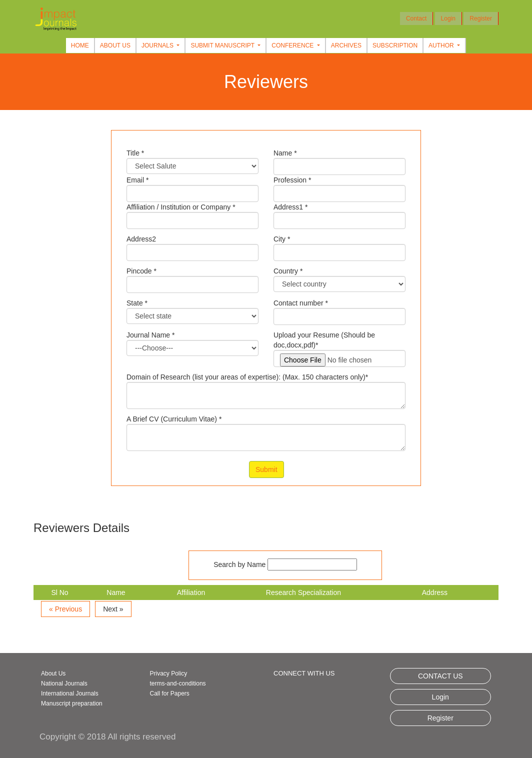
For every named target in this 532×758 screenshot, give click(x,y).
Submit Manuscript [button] (223, 45)
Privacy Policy (169, 673)
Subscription (395, 45)
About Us (115, 45)
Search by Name (239, 564)
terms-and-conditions (178, 683)
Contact (416, 18)
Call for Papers (170, 693)
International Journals (70, 693)
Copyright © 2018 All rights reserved (107, 737)
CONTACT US (440, 676)
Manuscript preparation (72, 703)
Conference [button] (293, 45)
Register (481, 18)
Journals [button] (158, 45)
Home (80, 45)
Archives (346, 45)
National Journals (64, 683)
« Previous (65, 609)
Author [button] (442, 45)
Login (448, 18)
